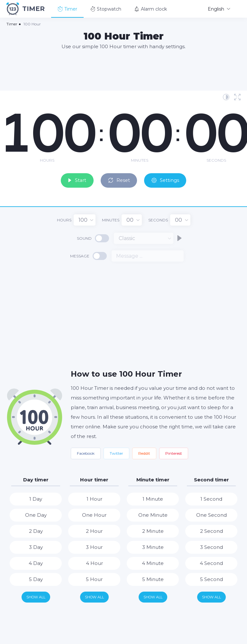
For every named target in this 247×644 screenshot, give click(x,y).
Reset (120, 178)
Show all (36, 595)
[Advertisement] (123, 70)
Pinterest (174, 452)
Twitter (116, 452)
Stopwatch (106, 9)
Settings (172, 178)
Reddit (144, 452)
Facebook (86, 452)
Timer (67, 9)
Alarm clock (151, 9)
